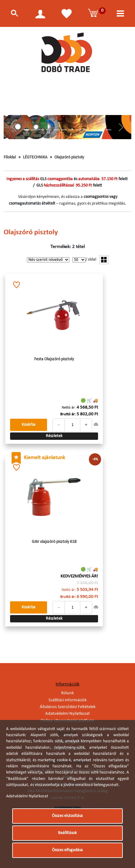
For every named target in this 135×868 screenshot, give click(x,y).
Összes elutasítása (67, 816)
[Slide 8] (78, 130)
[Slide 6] (64, 130)
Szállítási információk (68, 700)
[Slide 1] (27, 130)
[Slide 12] (108, 130)
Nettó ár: (69, 408)
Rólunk (67, 693)
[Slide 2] (34, 130)
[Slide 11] (101, 130)
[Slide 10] (93, 130)
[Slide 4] (49, 130)
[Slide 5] (56, 130)
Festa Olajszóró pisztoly (54, 359)
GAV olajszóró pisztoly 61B (54, 542)
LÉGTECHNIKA (35, 157)
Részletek (54, 436)
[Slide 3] (41, 130)
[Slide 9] (86, 130)
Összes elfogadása (67, 850)
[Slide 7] (71, 130)
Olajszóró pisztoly (69, 157)
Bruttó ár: (68, 414)
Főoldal (10, 157)
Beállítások (67, 833)
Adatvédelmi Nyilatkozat (67, 714)
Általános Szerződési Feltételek (68, 707)
